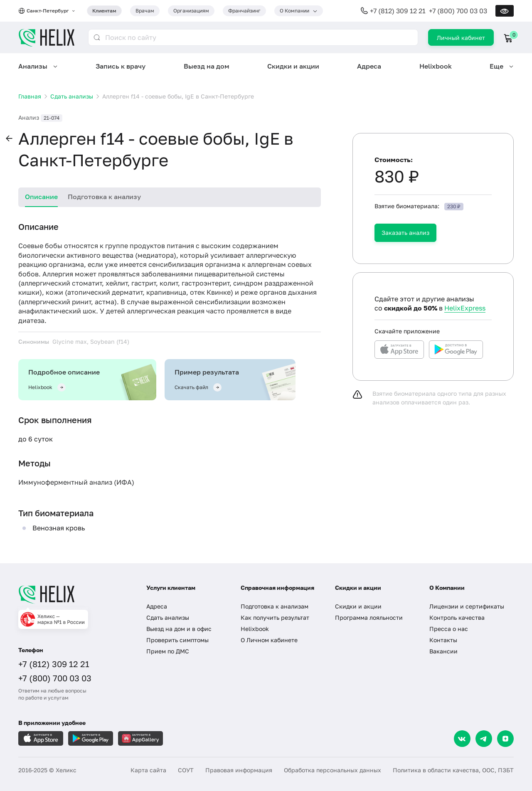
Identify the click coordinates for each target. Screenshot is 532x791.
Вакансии (443, 651)
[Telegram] (484, 739)
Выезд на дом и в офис (179, 629)
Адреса (369, 66)
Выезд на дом (207, 66)
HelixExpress (465, 308)
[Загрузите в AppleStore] (41, 738)
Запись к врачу (121, 66)
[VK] (462, 739)
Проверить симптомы (177, 640)
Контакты (443, 640)
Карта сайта (148, 770)
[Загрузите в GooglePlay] (91, 738)
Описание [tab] (41, 197)
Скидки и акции (293, 66)
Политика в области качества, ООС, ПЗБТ (453, 770)
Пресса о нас (449, 629)
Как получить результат (275, 617)
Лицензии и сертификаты (467, 606)
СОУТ (186, 770)
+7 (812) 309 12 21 (398, 11)
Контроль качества (457, 617)
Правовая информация (239, 770)
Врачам (145, 11)
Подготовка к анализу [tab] (104, 197)
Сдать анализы (168, 617)
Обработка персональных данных (332, 770)
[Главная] (74, 594)
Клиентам (104, 11)
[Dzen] (505, 739)
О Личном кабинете (269, 640)
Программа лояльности (369, 617)
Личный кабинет (461, 38)
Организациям (191, 11)
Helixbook (436, 66)
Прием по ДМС (168, 651)
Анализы (33, 66)
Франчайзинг (244, 11)
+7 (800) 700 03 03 (458, 11)
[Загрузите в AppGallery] (140, 738)
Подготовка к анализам (275, 606)
